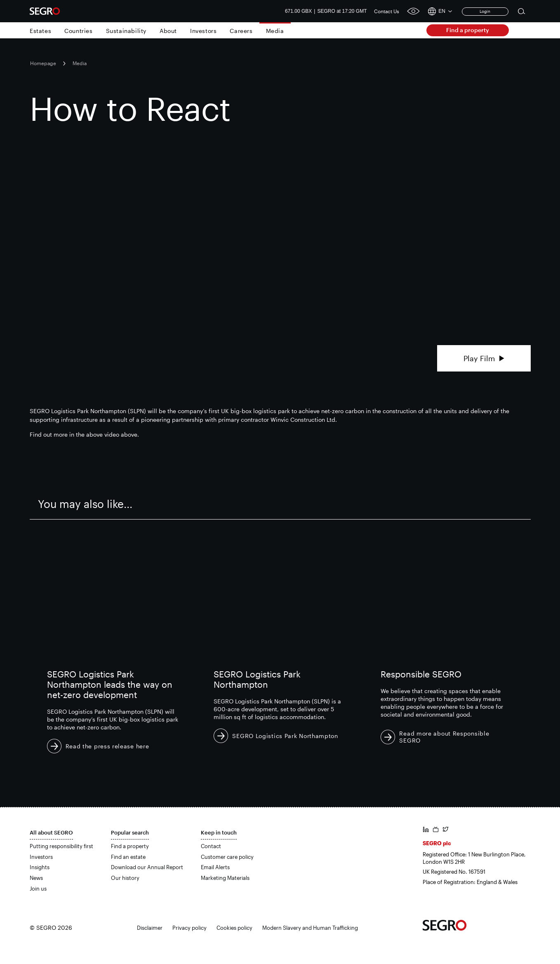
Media (275, 31)
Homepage (43, 63)
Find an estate (128, 857)
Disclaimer (150, 928)
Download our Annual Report (147, 867)
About (168, 31)
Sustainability (126, 31)
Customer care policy (227, 857)
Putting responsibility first (61, 846)
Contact (211, 846)
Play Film (484, 358)
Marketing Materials (225, 878)
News (36, 878)
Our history (125, 878)
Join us (38, 889)
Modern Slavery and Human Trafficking (310, 928)
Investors (203, 31)
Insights (40, 867)
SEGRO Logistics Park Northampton (285, 736)
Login (485, 11)
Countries (78, 31)
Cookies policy (234, 928)
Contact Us (387, 11)
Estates (40, 31)
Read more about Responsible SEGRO (444, 737)
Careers (241, 31)
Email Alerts (215, 867)
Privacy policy (189, 928)
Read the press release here (107, 746)
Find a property (468, 30)
